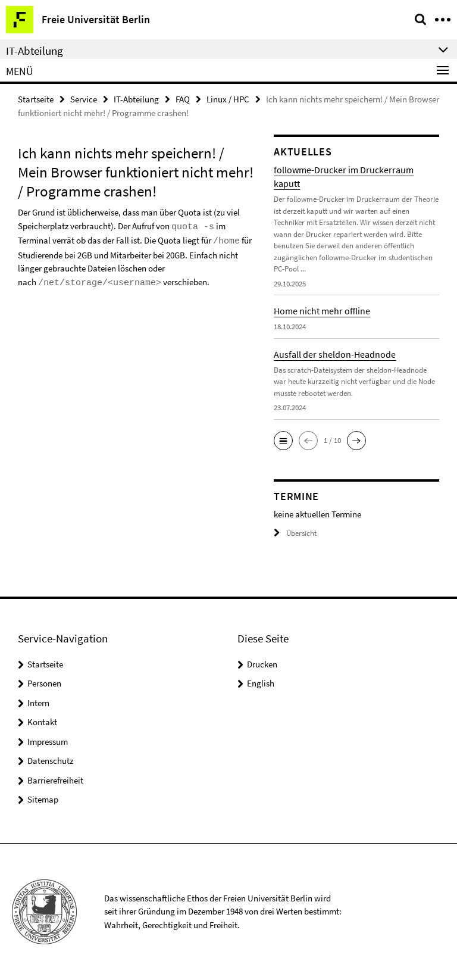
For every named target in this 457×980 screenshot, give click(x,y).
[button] (283, 441)
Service (84, 99)
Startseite (36, 99)
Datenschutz (50, 761)
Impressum (48, 742)
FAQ (183, 99)
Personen (44, 683)
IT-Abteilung (136, 99)
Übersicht (295, 533)
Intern (38, 703)
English (261, 683)
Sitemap (43, 799)
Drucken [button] (262, 664)
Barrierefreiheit (55, 780)
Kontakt (42, 722)
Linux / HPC (228, 99)
